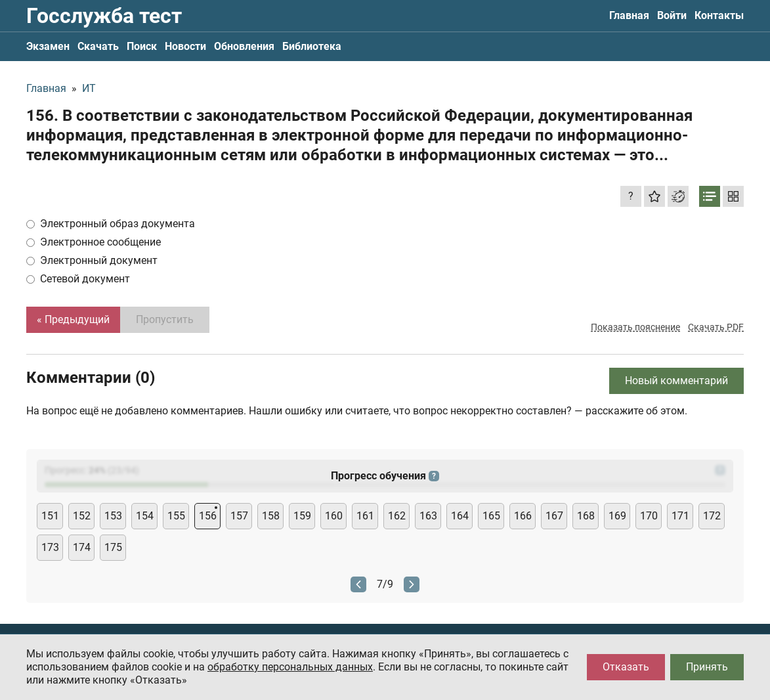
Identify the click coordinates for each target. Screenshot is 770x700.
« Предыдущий (73, 319)
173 (50, 547)
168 (586, 516)
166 (523, 516)
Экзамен (48, 46)
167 (554, 516)
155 (176, 516)
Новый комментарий (676, 381)
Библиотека (312, 46)
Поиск (142, 46)
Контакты (719, 15)
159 (302, 516)
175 (113, 547)
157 (239, 516)
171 (680, 516)
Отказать (626, 667)
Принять (707, 667)
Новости (185, 46)
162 (397, 516)
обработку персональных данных (290, 667)
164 (460, 516)
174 (82, 547)
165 (491, 516)
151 (50, 516)
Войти (672, 15)
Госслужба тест (104, 16)
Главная (629, 15)
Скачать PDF (716, 327)
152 (82, 516)
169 (617, 516)
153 (113, 516)
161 (365, 516)
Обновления (244, 46)
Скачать (98, 46)
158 (271, 516)
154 (145, 516)
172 (712, 516)
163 (428, 516)
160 (334, 516)
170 (649, 516)
